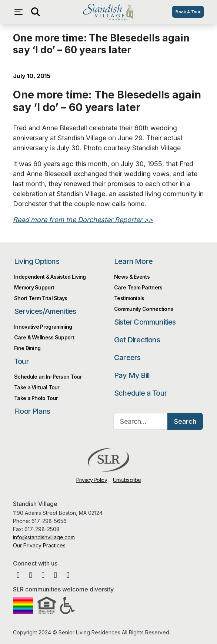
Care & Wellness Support (44, 337)
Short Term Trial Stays (41, 298)
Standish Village (108, 12)
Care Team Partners (138, 287)
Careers (127, 358)
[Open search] (35, 12)
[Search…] (141, 421)
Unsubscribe (127, 480)
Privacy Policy (92, 480)
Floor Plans (32, 411)
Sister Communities (145, 322)
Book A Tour (188, 12)
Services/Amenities (45, 311)
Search (185, 421)
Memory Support (34, 287)
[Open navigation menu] (20, 12)
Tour (21, 361)
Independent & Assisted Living (50, 277)
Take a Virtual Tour (37, 387)
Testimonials (129, 298)
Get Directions (137, 340)
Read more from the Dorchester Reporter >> (83, 220)
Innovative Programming (43, 327)
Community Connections (143, 309)
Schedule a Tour (141, 393)
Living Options (37, 261)
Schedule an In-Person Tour (48, 377)
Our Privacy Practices (39, 545)
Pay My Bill (132, 375)
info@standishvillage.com (44, 537)
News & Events (132, 277)
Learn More (133, 261)
